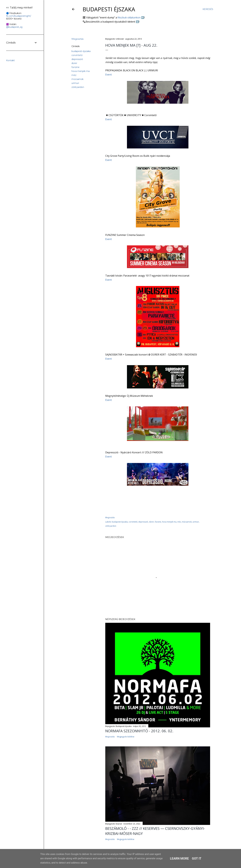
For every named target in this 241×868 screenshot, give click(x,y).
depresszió (77, 59)
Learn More (179, 858)
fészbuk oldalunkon (129, 17)
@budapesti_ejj (14, 27)
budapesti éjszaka (81, 51)
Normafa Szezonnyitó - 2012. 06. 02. (139, 731)
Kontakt (10, 60)
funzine (75, 67)
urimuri (75, 83)
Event (109, 75)
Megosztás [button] (77, 39)
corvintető (77, 55)
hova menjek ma (81, 71)
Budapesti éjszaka (109, 9)
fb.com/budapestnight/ (19, 16)
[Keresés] (208, 9)
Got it (197, 858)
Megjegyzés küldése (126, 737)
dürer (74, 63)
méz (74, 75)
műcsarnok (77, 79)
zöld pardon (78, 87)
